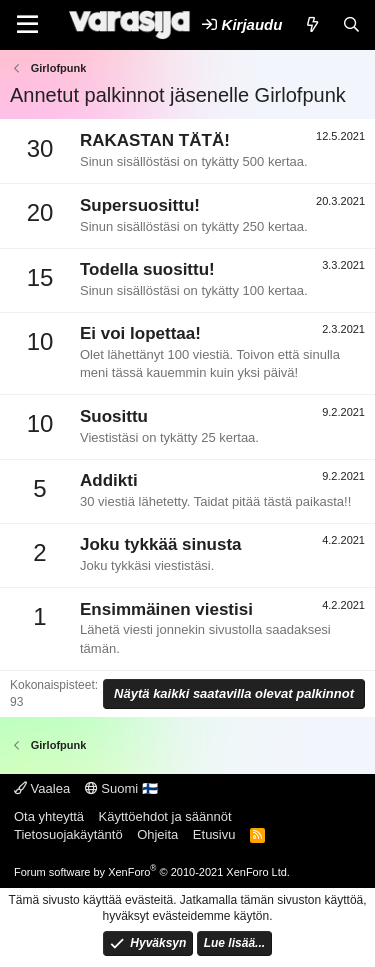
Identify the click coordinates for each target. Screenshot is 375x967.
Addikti (109, 480)
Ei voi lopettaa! (140, 333)
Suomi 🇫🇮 (121, 788)
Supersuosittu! (140, 205)
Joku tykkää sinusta (161, 544)
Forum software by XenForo (152, 872)
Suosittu (114, 416)
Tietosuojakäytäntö (68, 834)
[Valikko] (27, 25)
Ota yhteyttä (49, 816)
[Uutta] (311, 24)
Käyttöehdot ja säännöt (165, 816)
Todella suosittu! (147, 269)
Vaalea (42, 788)
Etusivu (214, 834)
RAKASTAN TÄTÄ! (155, 140)
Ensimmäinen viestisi (166, 609)
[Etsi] (351, 24)
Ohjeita (157, 834)
